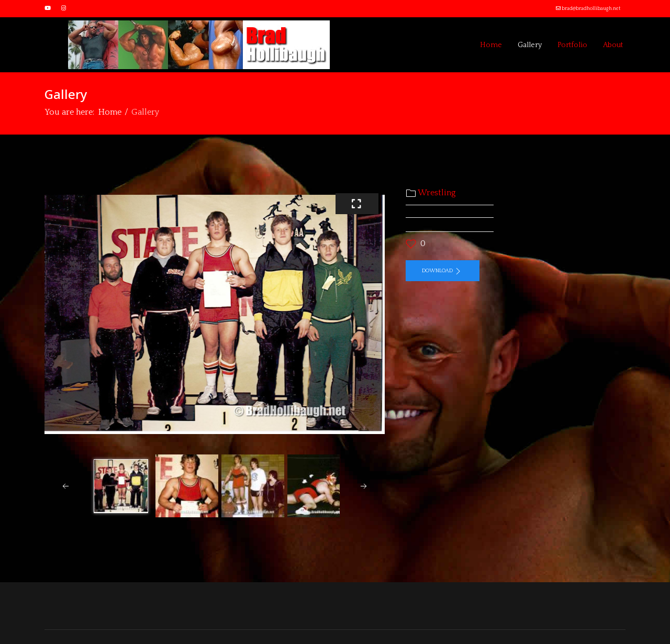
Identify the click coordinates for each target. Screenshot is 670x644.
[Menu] (51, 45)
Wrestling (437, 193)
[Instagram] (64, 8)
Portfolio (572, 45)
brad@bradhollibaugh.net (591, 8)
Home (491, 45)
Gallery (530, 45)
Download (443, 271)
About (613, 45)
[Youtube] (48, 8)
